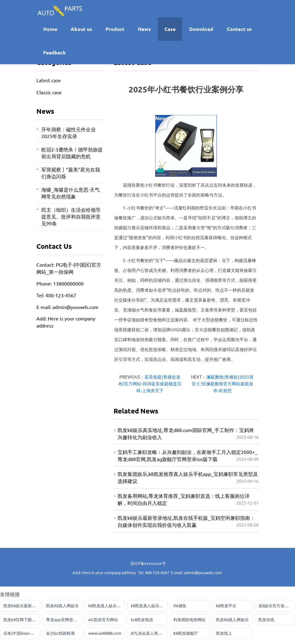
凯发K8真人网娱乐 (62, 606)
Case (170, 29)
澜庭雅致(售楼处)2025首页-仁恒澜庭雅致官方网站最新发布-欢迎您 (223, 383)
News (144, 29)
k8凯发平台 (226, 606)
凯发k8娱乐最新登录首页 (22, 606)
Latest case (49, 80)
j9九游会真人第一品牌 (149, 633)
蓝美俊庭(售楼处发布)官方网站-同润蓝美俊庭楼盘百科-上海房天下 (150, 383)
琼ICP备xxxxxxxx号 (148, 563)
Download (201, 29)
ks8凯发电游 (142, 619)
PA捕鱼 (180, 606)
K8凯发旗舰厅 (186, 633)
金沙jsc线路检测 (60, 633)
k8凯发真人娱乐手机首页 (107, 606)
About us (81, 29)
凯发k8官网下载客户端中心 (22, 619)
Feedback (54, 52)
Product (115, 29)
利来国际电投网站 (189, 619)
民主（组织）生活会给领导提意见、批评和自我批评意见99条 (71, 216)
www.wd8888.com (105, 633)
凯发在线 (266, 619)
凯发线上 (224, 633)
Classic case (49, 92)
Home (50, 29)
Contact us (239, 29)
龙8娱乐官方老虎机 (275, 606)
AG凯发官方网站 (103, 619)
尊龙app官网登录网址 (64, 619)
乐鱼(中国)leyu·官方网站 (22, 633)
